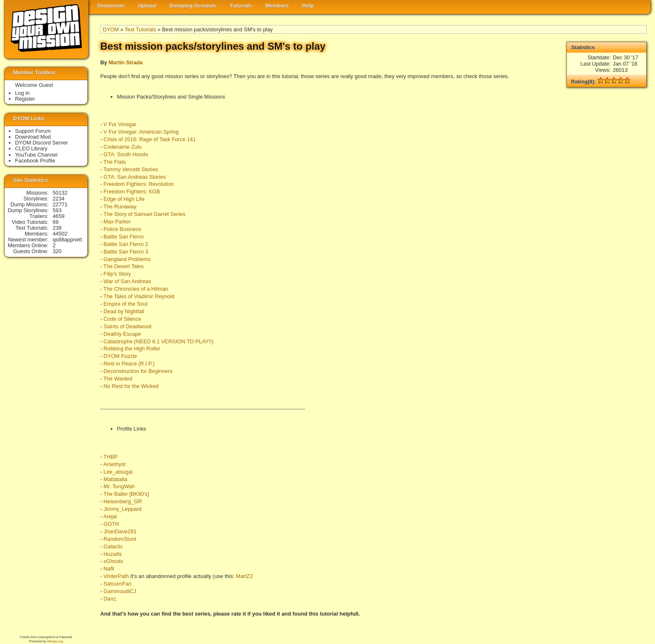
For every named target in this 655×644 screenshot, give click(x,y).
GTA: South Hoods (126, 154)
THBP (111, 457)
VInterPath (116, 576)
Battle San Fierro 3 (126, 252)
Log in (22, 93)
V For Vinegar (120, 124)
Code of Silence (122, 319)
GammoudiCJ (120, 591)
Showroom (111, 6)
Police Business (122, 229)
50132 (60, 193)
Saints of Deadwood (128, 326)
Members (277, 6)
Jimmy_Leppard (123, 509)
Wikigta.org (55, 641)
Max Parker (117, 222)
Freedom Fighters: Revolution (139, 184)
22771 (60, 204)
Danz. (110, 599)
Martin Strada (126, 62)
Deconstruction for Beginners (138, 371)
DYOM (111, 29)
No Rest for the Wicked (131, 386)
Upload (147, 6)
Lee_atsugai (118, 472)
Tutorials (241, 6)
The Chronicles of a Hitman (136, 289)
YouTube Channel (36, 155)
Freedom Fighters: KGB (132, 191)
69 (56, 222)
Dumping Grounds (193, 6)
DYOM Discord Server (42, 143)
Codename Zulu (123, 147)
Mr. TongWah (119, 486)
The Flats (115, 162)
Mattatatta (116, 479)
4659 (58, 216)
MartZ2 (245, 576)
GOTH (111, 524)
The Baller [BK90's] (126, 494)
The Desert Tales (124, 266)
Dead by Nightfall (124, 311)
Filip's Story (117, 274)
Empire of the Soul (126, 304)
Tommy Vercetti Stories (131, 169)
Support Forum (33, 131)
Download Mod (33, 137)
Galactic (113, 546)
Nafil (109, 569)
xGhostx (113, 561)
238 (57, 228)
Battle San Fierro (124, 237)
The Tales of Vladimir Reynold (139, 296)
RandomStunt (120, 539)
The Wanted (118, 379)
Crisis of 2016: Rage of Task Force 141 (150, 139)
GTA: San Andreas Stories (135, 177)
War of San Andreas (127, 281)
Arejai (110, 516)
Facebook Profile (35, 161)
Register (25, 99)
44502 (60, 234)
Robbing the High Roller (132, 349)
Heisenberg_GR (123, 501)
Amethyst (114, 464)
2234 (58, 199)
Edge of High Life (124, 199)
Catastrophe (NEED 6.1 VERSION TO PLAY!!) (159, 341)
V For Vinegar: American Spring (141, 132)
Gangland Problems (127, 259)
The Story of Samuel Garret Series (145, 214)
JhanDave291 (120, 531)
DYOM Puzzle (120, 356)
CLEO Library (31, 148)
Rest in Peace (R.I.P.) (129, 364)
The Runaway (120, 207)
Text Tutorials (140, 29)
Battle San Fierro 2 (126, 244)
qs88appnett (67, 240)
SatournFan (118, 584)
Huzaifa (113, 554)
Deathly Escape (122, 334)
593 (57, 210)
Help (308, 6)
